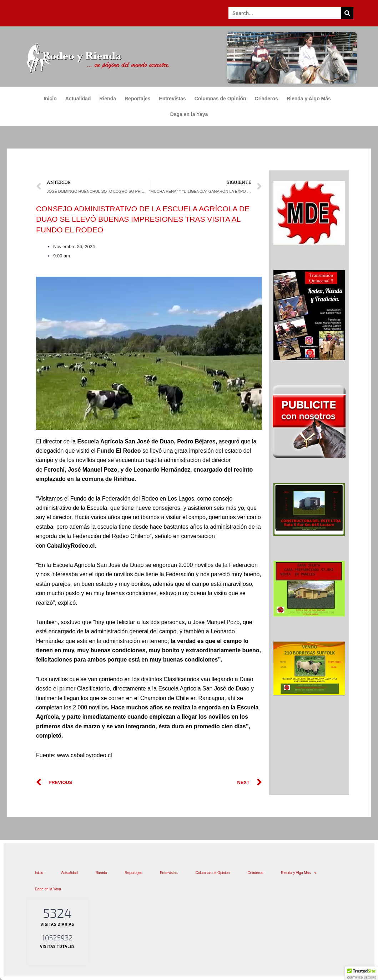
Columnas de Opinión (220, 99)
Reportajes (137, 99)
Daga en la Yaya (189, 114)
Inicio (50, 99)
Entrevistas (172, 99)
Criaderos (266, 99)
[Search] (347, 13)
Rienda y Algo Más (311, 99)
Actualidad (78, 99)
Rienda (108, 99)
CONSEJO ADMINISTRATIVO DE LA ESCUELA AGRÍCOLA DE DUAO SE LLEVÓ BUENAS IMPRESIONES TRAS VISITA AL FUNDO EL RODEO (143, 219)
